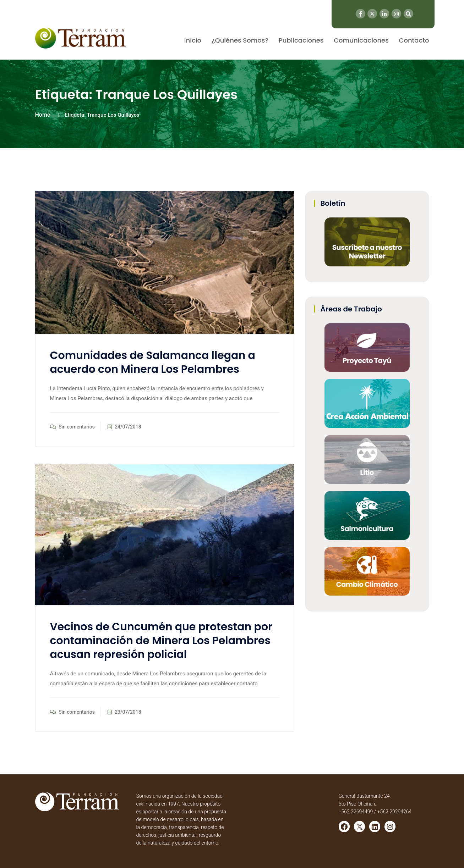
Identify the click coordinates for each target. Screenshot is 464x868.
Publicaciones (301, 40)
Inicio (193, 40)
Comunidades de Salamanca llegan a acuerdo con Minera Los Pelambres (153, 362)
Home (43, 115)
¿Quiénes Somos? (240, 40)
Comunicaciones (361, 40)
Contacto (414, 40)
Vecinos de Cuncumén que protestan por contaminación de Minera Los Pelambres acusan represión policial (161, 641)
